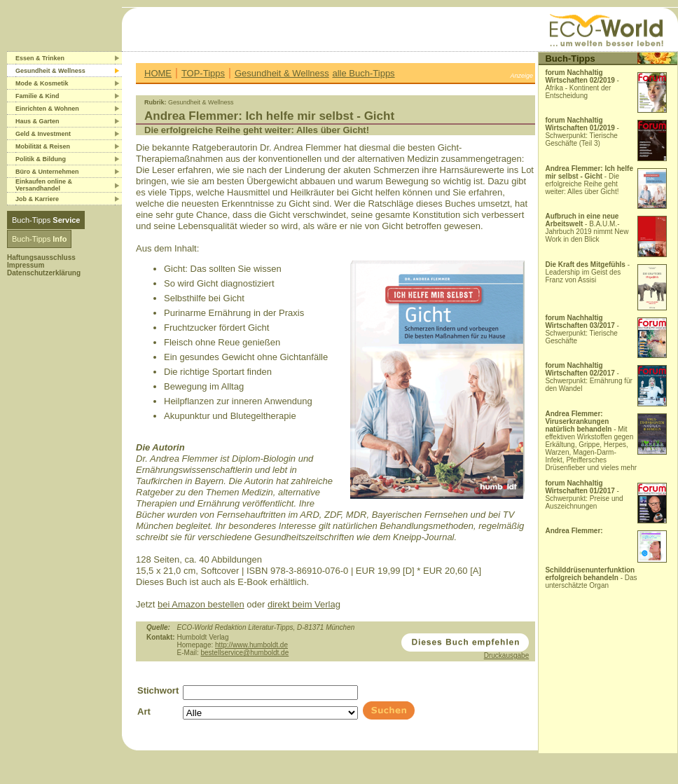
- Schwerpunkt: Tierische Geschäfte (582, 329)
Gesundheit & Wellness (282, 73)
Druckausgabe (506, 655)
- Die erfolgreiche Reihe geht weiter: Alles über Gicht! (589, 180)
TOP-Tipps (203, 73)
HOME (158, 73)
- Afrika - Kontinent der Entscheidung (582, 84)
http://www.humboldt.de (251, 645)
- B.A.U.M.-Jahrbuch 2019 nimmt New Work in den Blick (587, 228)
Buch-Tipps (46, 220)
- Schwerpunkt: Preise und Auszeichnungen (584, 495)
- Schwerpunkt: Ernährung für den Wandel (589, 377)
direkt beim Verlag (304, 604)
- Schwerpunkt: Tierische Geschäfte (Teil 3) (582, 132)
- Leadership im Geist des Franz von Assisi (587, 272)
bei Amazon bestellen (201, 604)
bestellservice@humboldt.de (244, 653)
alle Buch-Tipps (364, 73)
